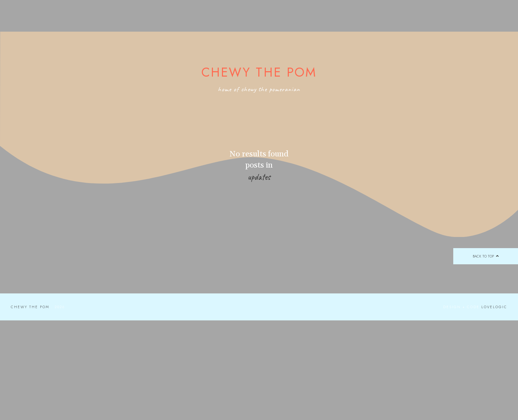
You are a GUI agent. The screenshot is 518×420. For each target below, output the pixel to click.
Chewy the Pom (259, 72)
